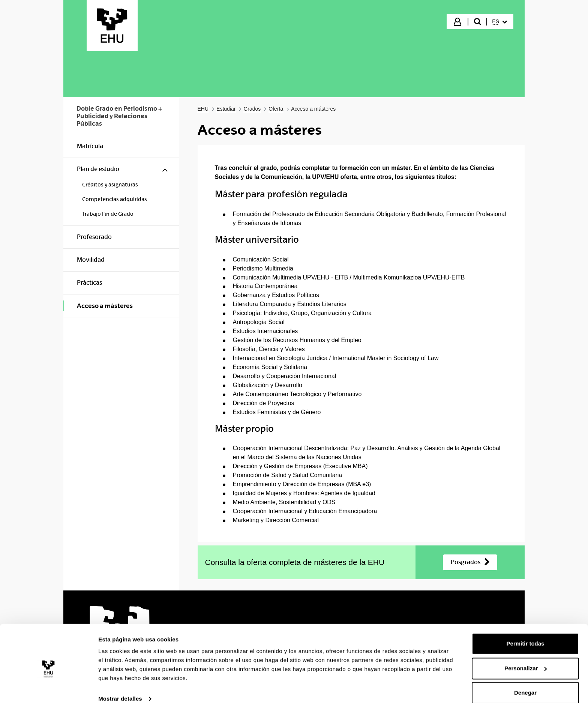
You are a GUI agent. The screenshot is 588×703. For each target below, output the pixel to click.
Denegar (525, 682)
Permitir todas (526, 633)
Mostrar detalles (120, 688)
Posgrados (466, 562)
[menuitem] (499, 22)
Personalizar (526, 657)
